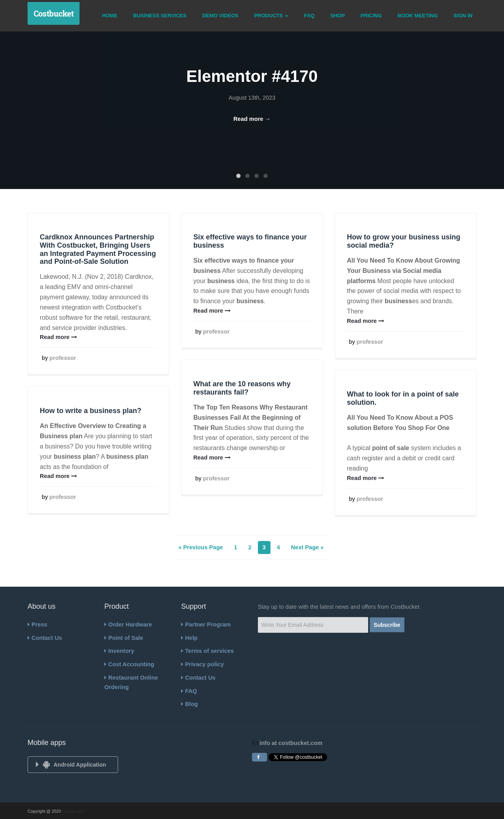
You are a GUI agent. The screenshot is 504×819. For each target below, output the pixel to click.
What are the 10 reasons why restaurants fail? (242, 388)
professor (63, 358)
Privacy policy (203, 664)
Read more (58, 337)
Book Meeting (418, 16)
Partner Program (206, 624)
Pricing (371, 16)
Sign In (463, 16)
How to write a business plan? (91, 411)
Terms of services (208, 651)
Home (110, 16)
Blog (190, 704)
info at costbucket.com (290, 743)
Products (271, 16)
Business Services (160, 16)
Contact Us (45, 638)
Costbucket (54, 13)
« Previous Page (201, 547)
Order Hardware (128, 624)
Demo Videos (220, 16)
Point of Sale (124, 638)
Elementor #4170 (252, 76)
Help (189, 638)
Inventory (119, 651)
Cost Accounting (129, 664)
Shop (338, 16)
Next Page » (307, 547)
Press (37, 624)
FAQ (309, 16)
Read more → (252, 119)
